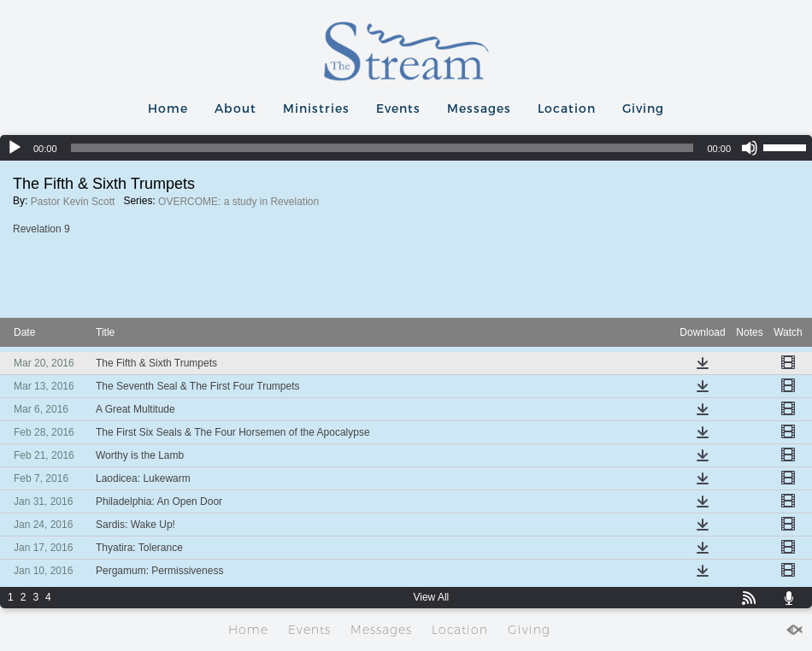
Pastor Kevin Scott (73, 202)
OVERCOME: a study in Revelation (238, 202)
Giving (643, 108)
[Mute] (750, 148)
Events (398, 108)
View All (431, 597)
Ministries (316, 108)
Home (168, 108)
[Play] (15, 148)
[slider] (382, 148)
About (235, 108)
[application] (406, 148)
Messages (479, 108)
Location (567, 108)
